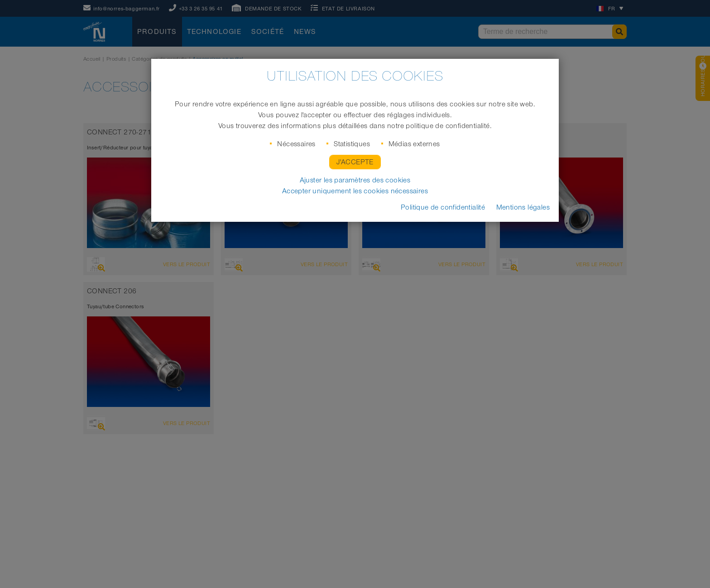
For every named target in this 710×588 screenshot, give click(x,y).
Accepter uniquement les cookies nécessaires (355, 191)
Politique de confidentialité (443, 207)
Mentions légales (523, 207)
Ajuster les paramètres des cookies (355, 180)
